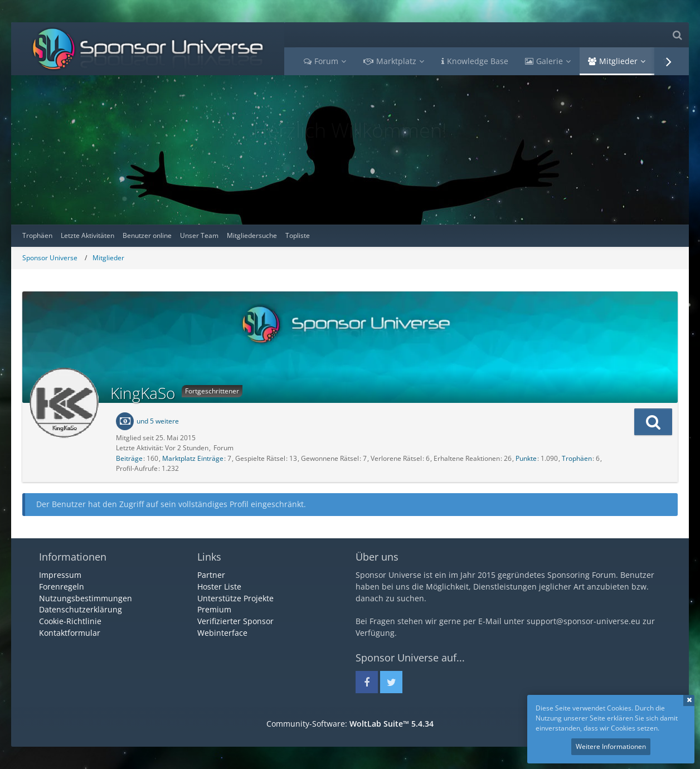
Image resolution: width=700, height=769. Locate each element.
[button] (653, 422)
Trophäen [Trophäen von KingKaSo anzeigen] (577, 458)
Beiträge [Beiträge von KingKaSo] (129, 458)
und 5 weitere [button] (158, 421)
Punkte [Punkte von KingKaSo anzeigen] (526, 458)
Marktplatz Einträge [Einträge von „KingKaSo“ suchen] (193, 458)
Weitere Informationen (611, 746)
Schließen (689, 700)
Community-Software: (350, 724)
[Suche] (677, 35)
